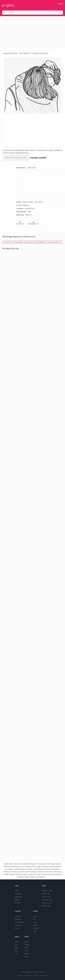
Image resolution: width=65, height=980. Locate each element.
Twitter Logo (46, 894)
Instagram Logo (47, 891)
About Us (20, 976)
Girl (34, 919)
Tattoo (27, 957)
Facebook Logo (47, 900)
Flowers (27, 945)
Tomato (17, 900)
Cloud (17, 942)
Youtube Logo (46, 897)
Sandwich (18, 894)
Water (27, 951)
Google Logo (46, 906)
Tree (16, 954)
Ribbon (27, 954)
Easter (17, 928)
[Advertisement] (32, 32)
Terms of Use (44, 976)
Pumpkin (18, 903)
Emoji (26, 942)
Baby (35, 922)
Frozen (35, 916)
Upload (60, 4)
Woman (36, 925)
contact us (58, 150)
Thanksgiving (19, 922)
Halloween (18, 919)
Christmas (18, 916)
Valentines (18, 925)
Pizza (17, 891)
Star (16, 951)
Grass (17, 948)
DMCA (36, 976)
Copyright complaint (38, 158)
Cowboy (36, 928)
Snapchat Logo (47, 903)
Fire (16, 945)
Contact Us (28, 976)
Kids (35, 931)
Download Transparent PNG (16, 158)
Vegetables (18, 897)
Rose (26, 948)
